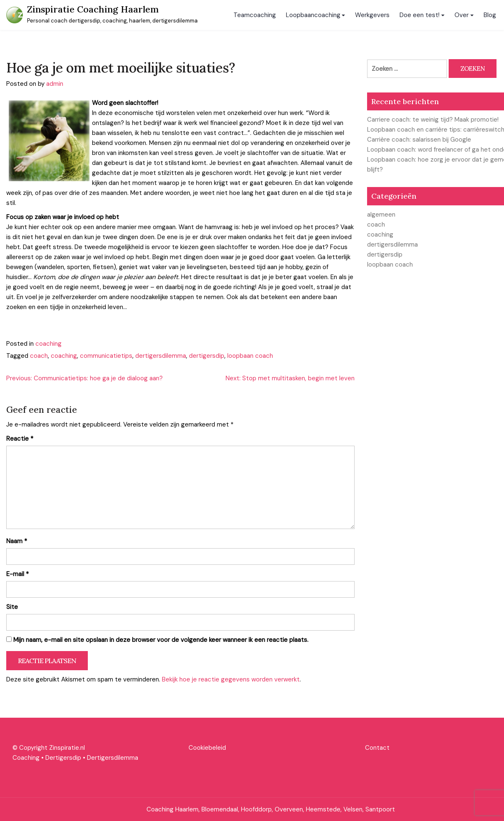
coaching (48, 344)
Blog (490, 15)
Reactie (20, 439)
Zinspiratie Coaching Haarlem (93, 9)
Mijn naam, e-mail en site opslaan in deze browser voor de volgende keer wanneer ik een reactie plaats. (161, 640)
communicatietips (106, 356)
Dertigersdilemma (113, 758)
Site (12, 607)
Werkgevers (372, 15)
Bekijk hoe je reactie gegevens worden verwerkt (231, 679)
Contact (377, 748)
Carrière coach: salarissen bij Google (419, 140)
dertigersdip (207, 356)
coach (39, 356)
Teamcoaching (255, 15)
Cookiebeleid (207, 748)
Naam (17, 541)
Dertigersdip (63, 758)
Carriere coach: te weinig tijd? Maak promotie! (433, 120)
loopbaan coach (250, 356)
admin (55, 84)
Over (462, 15)
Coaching (26, 758)
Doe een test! (420, 15)
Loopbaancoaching (313, 15)
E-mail (17, 574)
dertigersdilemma (161, 356)
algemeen (381, 215)
